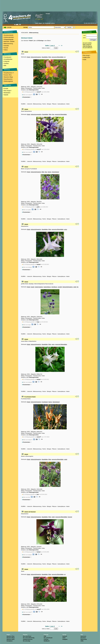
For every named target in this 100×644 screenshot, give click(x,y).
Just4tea (6, 63)
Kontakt (6, 89)
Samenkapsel (55, 172)
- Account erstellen (87, 43)
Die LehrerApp (27, 641)
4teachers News (11, 639)
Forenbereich (8, 57)
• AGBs (84, 60)
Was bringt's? (8, 91)
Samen (50, 172)
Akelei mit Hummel (30, 512)
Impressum (83, 636)
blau (53, 114)
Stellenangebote (8, 81)
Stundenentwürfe (9, 35)
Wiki (5, 66)
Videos (6, 50)
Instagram (65, 639)
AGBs (82, 641)
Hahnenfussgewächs (36, 114)
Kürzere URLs (8, 75)
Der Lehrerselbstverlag (29, 638)
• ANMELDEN (86, 57)
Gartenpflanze (47, 287)
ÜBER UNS (7, 85)
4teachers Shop (10, 636)
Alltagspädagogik (9, 39)
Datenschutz (84, 639)
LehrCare (46, 639)
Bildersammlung (8, 44)
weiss (66, 229)
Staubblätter (45, 57)
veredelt (60, 287)
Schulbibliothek (8, 59)
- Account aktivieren (87, 48)
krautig (33, 287)
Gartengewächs (39, 287)
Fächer (44, 104)
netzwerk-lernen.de (28, 639)
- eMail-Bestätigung (87, 46)
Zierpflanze (54, 287)
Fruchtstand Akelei (30, 397)
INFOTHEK (7, 54)
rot (65, 57)
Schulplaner (10, 641)
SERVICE (7, 70)
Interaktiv (6, 46)
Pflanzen (54, 104)
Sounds (6, 48)
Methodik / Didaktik (9, 42)
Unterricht (30, 104)
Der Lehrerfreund (48, 638)
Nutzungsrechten (34, 90)
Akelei (26, 52)
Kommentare (26, 97)
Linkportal (7, 61)
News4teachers (8, 79)
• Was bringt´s (86, 55)
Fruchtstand (45, 402)
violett (75, 287)
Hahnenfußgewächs (36, 57)
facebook (65, 636)
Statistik (6, 95)
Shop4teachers (9, 73)
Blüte (50, 57)
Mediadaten (7, 93)
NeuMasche (47, 641)
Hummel (70, 517)
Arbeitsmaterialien (9, 37)
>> (61, 46)
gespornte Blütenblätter (58, 57)
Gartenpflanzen (61, 104)
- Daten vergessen (87, 45)
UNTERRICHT (8, 32)
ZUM (45, 636)
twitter (64, 638)
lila (78, 287)
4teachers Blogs (8, 77)
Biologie (49, 104)
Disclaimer (83, 638)
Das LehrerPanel (27, 636)
